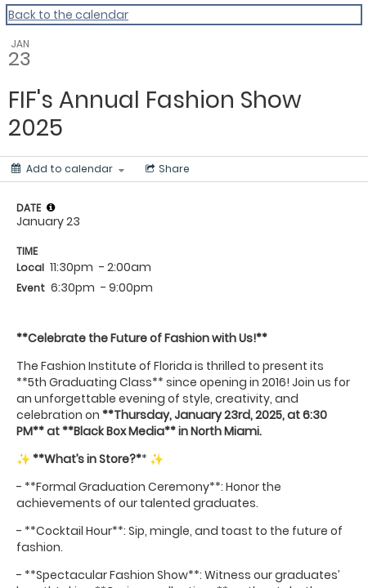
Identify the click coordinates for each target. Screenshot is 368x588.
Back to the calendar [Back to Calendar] (68, 15)
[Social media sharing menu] (166, 169)
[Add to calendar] (68, 169)
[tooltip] (51, 207)
